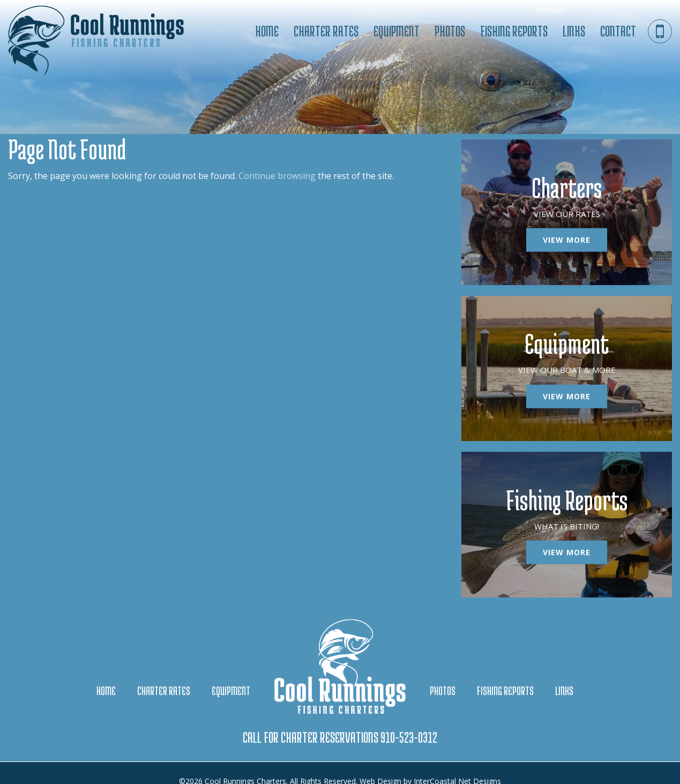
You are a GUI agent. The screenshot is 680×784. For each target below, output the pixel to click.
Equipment (397, 31)
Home (267, 31)
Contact (618, 31)
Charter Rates (326, 31)
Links (574, 31)
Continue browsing (277, 176)
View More (567, 237)
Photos (450, 31)
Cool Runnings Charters (102, 43)
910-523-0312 (409, 721)
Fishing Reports (514, 31)
